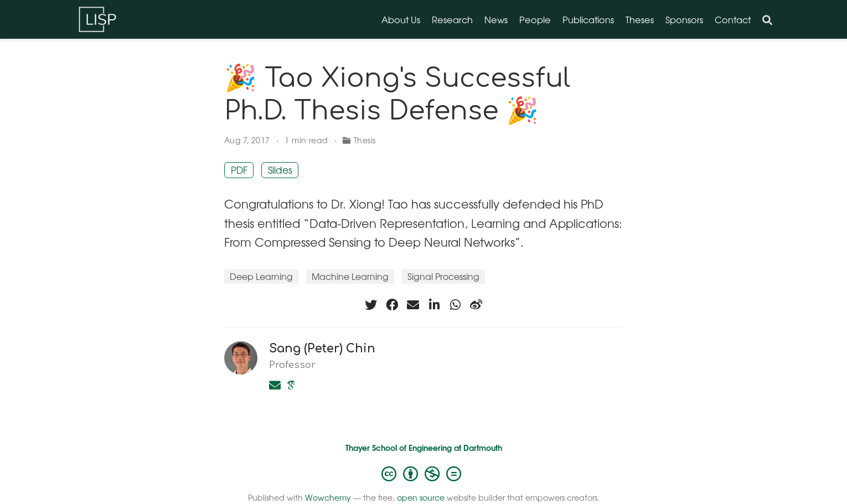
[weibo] (476, 305)
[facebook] (392, 305)
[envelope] (413, 305)
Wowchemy (328, 497)
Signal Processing (443, 276)
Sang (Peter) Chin (322, 349)
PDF (239, 170)
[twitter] (371, 305)
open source (421, 497)
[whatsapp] (455, 305)
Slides (280, 170)
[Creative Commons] (423, 473)
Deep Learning (261, 276)
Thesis (365, 140)
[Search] (767, 20)
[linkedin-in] (434, 305)
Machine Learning (350, 276)
